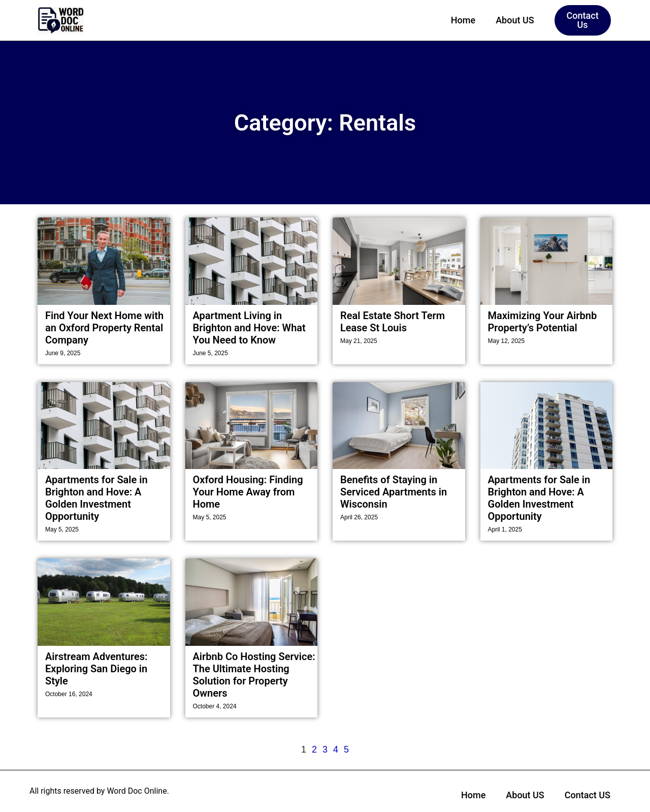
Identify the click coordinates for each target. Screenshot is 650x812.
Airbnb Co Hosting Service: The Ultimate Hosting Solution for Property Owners (254, 675)
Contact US (588, 795)
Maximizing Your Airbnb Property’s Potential (543, 322)
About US (515, 20)
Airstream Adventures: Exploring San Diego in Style (96, 669)
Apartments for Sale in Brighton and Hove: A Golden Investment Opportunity (96, 498)
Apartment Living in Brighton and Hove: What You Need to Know (249, 328)
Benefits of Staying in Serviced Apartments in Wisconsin (394, 492)
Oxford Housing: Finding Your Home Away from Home (248, 492)
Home (463, 20)
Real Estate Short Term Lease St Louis (393, 322)
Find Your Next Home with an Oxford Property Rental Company (104, 328)
